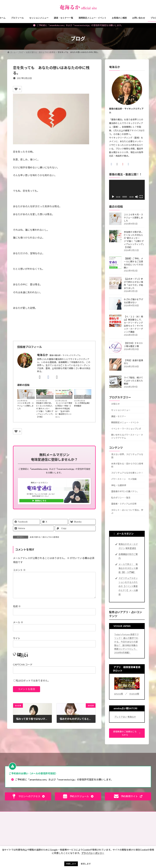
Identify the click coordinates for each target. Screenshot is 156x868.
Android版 (134, 694)
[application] (127, 190)
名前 (17, 611)
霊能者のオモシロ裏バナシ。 (125, 491)
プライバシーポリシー (92, 814)
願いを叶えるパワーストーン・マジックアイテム (127, 436)
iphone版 (119, 694)
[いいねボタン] (16, 89)
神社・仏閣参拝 (119, 485)
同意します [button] (71, 864)
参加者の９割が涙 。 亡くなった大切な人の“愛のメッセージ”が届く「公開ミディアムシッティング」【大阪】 (45, 410)
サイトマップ (112, 814)
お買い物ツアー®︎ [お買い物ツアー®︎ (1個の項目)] (91, 843)
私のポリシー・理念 (121, 497)
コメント (19, 570)
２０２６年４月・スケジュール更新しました (25, 406)
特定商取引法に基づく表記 (66, 814)
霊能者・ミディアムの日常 (124, 504)
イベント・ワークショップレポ (126, 429)
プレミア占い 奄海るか (125, 717)
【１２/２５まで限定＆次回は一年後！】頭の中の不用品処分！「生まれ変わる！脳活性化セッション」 (64, 410)
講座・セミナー (119, 416)
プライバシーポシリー (93, 853)
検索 (144, 827)
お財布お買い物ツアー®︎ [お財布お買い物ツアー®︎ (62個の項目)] (95, 838)
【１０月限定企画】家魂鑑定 (82, 404)
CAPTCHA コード (23, 669)
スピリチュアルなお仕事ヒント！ (127, 473)
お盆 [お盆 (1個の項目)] (97, 834)
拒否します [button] (86, 864)
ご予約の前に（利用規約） (38, 814)
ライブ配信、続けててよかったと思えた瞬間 (133, 380)
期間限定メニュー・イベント (45, 397)
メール (18, 627)
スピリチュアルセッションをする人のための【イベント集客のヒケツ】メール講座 (128, 586)
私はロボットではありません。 (33, 685)
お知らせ (31, 398)
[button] (127, 733)
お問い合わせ (16, 814)
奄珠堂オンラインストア (134, 814)
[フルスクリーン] (141, 197)
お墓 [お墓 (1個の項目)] (86, 834)
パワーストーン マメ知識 (124, 479)
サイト (17, 643)
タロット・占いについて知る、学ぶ (127, 511)
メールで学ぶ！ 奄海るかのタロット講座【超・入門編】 (128, 568)
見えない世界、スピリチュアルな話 (83, 397)
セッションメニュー (121, 410)
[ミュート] (137, 197)
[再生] (113, 197)
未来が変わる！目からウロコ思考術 (44, 537)
